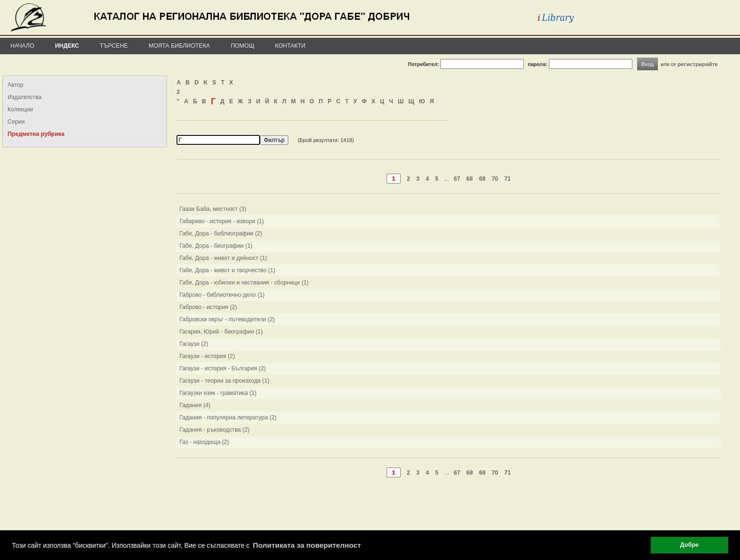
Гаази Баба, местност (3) (213, 209)
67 (457, 179)
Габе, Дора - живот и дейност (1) (223, 258)
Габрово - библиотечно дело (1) (222, 295)
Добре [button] (689, 545)
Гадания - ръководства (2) (214, 430)
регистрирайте (698, 64)
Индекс (67, 46)
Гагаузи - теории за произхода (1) (224, 381)
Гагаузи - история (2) (207, 356)
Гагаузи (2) (194, 344)
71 (508, 179)
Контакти (290, 46)
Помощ (243, 46)
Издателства (25, 97)
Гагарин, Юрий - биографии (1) (221, 332)
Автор (16, 85)
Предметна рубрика (36, 134)
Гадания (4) (195, 405)
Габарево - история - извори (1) (222, 221)
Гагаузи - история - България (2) (223, 368)
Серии (16, 122)
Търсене (114, 46)
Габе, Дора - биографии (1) (216, 246)
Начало (22, 46)
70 (495, 179)
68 (470, 179)
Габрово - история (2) (208, 307)
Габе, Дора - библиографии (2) (221, 234)
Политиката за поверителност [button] (307, 545)
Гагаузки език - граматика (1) (218, 393)
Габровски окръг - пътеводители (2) (227, 319)
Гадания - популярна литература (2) (228, 418)
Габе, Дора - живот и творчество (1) (227, 270)
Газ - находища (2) (204, 442)
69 (482, 179)
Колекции (20, 109)
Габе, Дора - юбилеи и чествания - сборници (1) (244, 283)
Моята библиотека (179, 46)
